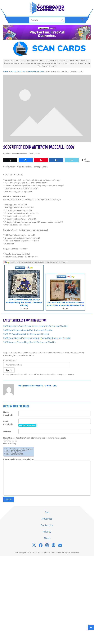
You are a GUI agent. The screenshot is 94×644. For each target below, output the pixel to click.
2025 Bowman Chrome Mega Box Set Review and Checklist (29, 342)
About (47, 538)
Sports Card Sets (18, 71)
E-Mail (48, 386)
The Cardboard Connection (30, 386)
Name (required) (8, 413)
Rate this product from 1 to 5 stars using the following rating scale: (35, 438)
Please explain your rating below (19, 459)
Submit (9, 499)
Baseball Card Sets (36, 71)
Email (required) (8, 423)
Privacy (47, 532)
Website (7, 432)
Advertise (47, 519)
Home (6, 71)
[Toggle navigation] (82, 20)
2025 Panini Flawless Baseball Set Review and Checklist (28, 330)
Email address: (10, 360)
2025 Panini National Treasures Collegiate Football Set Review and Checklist (37, 338)
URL (55, 386)
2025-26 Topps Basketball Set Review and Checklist (26, 334)
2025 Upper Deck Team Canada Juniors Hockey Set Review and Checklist (36, 326)
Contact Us (47, 525)
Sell (47, 512)
